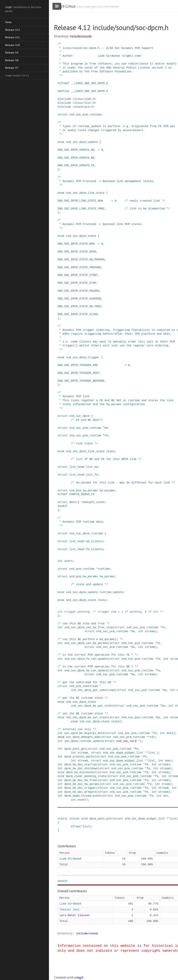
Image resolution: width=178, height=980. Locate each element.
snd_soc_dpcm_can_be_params (86, 643)
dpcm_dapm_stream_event (83, 796)
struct (63, 115)
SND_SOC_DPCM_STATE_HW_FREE (79, 307)
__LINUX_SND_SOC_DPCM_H (89, 83)
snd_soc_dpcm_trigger (83, 358)
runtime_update (111, 592)
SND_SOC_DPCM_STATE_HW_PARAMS (81, 260)
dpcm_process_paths (79, 757)
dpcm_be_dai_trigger (80, 788)
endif (63, 506)
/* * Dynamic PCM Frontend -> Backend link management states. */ (106, 181)
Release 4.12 (13, 30)
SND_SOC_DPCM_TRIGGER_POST (79, 373)
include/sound (81, 36)
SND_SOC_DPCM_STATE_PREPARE (79, 268)
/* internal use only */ (77, 729)
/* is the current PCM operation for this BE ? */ (98, 667)
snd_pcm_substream (83, 686)
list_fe (92, 475)
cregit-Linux (65, 6)
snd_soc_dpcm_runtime (86, 534)
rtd (151, 737)
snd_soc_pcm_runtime (85, 115)
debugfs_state (94, 502)
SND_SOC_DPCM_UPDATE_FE (76, 166)
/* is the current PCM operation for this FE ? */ (98, 655)
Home (8, 22)
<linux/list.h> (84, 103)
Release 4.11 (13, 37)
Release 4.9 (12, 53)
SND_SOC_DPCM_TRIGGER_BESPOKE (81, 381)
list (152, 761)
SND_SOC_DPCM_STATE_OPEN (77, 252)
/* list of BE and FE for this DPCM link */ (106, 459)
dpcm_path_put (100, 819)
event (82, 800)
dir (166, 796)
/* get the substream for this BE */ (87, 682)
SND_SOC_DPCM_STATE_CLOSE (78, 314)
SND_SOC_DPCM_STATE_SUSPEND (79, 299)
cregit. (79, 977)
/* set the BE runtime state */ (83, 714)
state (110, 451)
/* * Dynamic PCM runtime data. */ (81, 522)
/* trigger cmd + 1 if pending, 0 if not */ (128, 612)
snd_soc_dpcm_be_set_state (87, 718)
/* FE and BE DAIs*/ (87, 420)
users (68, 561)
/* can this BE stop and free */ (84, 624)
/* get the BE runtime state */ (83, 698)
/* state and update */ (89, 585)
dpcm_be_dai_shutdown (81, 769)
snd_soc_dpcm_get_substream (93, 690)
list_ (152, 753)
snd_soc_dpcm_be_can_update (86, 671)
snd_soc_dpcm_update (82, 142)
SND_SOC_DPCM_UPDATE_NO (76, 150)
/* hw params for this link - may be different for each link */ (123, 483)
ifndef (64, 83)
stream (150, 632)
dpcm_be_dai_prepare (80, 792)
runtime (104, 569)
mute (170, 733)
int (60, 561)
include (65, 99)
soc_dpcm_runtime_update (83, 741)
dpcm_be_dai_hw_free (80, 780)
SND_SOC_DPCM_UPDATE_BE (76, 158)
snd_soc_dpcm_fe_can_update (86, 659)
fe (106, 436)
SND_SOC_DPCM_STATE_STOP (77, 283)
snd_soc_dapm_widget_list (123, 753)
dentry (74, 502)
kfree (75, 827)
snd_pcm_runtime (82, 569)
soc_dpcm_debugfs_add (83, 737)
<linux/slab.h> (84, 99)
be (106, 428)
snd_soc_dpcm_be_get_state (92, 706)
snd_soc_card (126, 741)
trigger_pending (77, 612)
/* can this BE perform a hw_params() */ (90, 639)
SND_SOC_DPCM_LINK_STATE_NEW (80, 201)
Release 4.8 (12, 60)
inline (74, 819)
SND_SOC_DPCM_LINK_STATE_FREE (81, 209)
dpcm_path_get (75, 749)
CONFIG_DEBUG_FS (82, 494)
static (63, 819)
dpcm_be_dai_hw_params (82, 784)
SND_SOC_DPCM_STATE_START (78, 275)
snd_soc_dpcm (79, 416)
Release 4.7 (12, 68)
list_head (77, 467)
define (64, 91)
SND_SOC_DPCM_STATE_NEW (76, 244)
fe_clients (94, 549)
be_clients (94, 541)
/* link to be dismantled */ (147, 209)
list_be (92, 467)
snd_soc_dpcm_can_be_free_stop (88, 628)
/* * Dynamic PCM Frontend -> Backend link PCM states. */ (100, 224)
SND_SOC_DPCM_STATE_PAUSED (79, 291)
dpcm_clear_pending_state (86, 776)
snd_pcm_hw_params (83, 491)
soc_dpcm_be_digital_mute (84, 733)
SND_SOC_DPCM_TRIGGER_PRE (78, 365)
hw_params (107, 491)
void (61, 718)
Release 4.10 (13, 45)
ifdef (63, 494)
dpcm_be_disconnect (81, 772)
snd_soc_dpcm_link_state (85, 193)
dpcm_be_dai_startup (80, 765)
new (168, 761)
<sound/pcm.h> (83, 107)
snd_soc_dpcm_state (81, 236)
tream (166, 784)
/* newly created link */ (145, 201)
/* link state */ (84, 444)
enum (61, 142)
